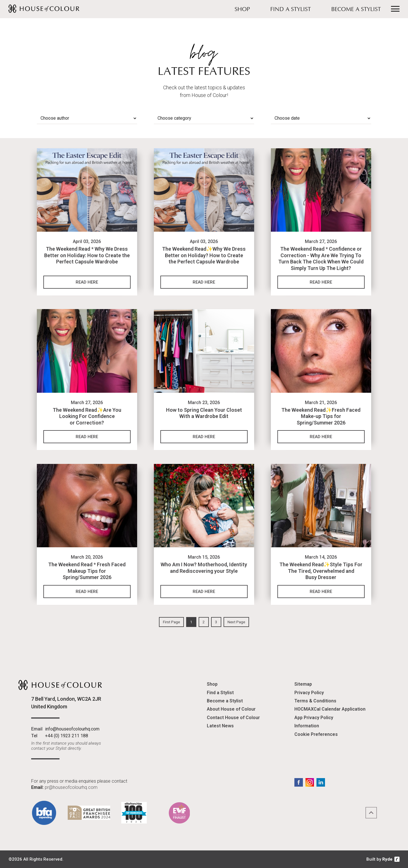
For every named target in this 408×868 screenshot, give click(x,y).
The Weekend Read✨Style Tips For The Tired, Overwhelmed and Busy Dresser (321, 571)
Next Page (236, 622)
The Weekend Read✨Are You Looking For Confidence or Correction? (87, 416)
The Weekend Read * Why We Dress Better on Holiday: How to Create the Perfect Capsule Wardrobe (87, 255)
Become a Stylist (356, 10)
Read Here (87, 282)
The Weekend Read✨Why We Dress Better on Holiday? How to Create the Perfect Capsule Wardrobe (204, 255)
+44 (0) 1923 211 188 (67, 736)
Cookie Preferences (316, 734)
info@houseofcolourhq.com (72, 729)
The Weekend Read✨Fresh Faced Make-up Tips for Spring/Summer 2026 (321, 416)
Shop (242, 10)
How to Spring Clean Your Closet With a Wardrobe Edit (204, 413)
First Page (171, 622)
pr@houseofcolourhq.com (71, 787)
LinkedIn (321, 782)
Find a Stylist (291, 10)
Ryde (387, 859)
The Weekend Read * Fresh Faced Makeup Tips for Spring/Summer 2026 (87, 571)
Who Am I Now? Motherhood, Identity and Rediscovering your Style (204, 568)
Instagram (310, 782)
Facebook (299, 782)
